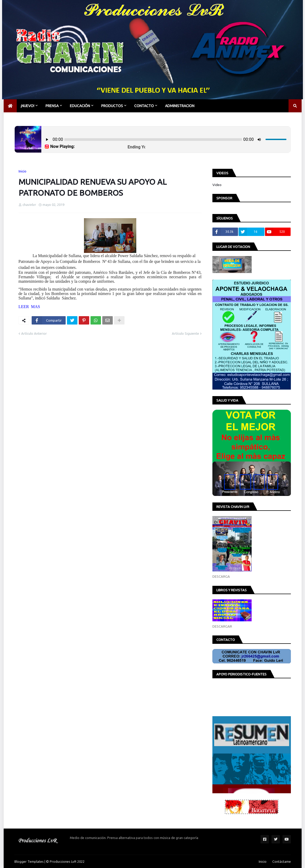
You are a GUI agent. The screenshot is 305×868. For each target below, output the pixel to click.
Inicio (22, 171)
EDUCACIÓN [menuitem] (80, 106)
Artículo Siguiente (185, 333)
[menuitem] (10, 106)
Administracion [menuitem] (180, 106)
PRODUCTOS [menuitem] (112, 106)
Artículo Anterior (34, 333)
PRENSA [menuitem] (52, 106)
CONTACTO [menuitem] (144, 106)
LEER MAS (29, 307)
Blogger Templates (29, 861)
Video (217, 185)
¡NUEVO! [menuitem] (27, 106)
